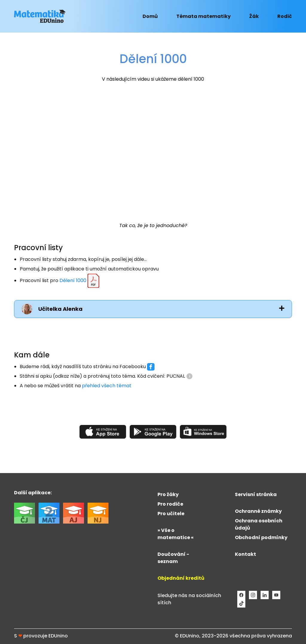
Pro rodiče (170, 504)
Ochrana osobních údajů (259, 524)
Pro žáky (168, 494)
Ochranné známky (258, 511)
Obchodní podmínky (261, 537)
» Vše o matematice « (176, 534)
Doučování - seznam (173, 558)
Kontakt (245, 554)
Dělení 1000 (80, 281)
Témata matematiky (204, 16)
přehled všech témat (107, 386)
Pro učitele (171, 514)
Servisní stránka (256, 494)
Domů (150, 16)
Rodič (285, 16)
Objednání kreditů (181, 578)
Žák (254, 16)
